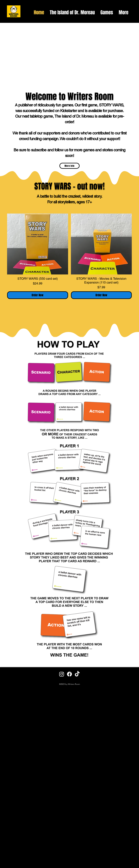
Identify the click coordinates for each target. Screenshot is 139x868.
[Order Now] (38, 295)
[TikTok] (77, 674)
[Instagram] (62, 674)
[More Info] (69, 166)
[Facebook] (69, 674)
